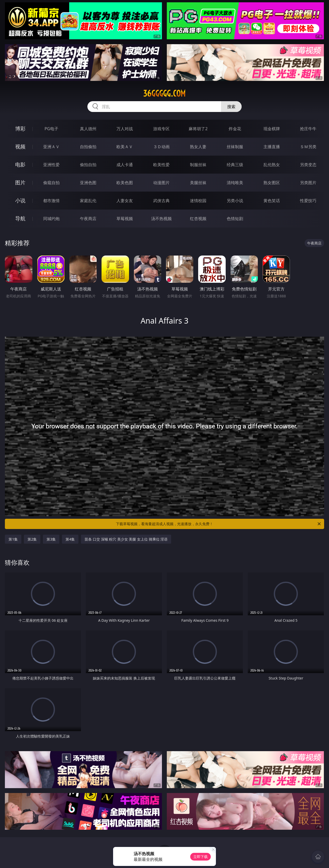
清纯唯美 (235, 183)
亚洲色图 (88, 183)
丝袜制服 (235, 147)
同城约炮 (51, 219)
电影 (20, 164)
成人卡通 (125, 165)
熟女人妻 (198, 147)
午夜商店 (88, 219)
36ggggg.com (164, 93)
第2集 (32, 539)
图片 (20, 182)
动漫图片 (161, 183)
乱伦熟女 (272, 165)
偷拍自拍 (88, 165)
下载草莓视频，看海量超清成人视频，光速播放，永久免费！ (219, 524)
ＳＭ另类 (308, 147)
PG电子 (51, 129)
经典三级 (235, 165)
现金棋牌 (272, 129)
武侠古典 (161, 201)
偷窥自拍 (51, 183)
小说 (20, 200)
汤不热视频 (161, 219)
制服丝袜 (198, 165)
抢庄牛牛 (308, 129)
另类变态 (308, 165)
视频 (20, 147)
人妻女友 (125, 201)
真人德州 (88, 129)
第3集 (51, 539)
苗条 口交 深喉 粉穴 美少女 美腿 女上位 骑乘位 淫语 (126, 539)
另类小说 (235, 201)
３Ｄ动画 (161, 147)
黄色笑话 (272, 201)
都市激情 (51, 201)
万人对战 (125, 129)
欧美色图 (125, 183)
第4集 (70, 539)
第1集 (13, 539)
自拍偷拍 (88, 147)
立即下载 (200, 857)
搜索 (231, 107)
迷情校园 (198, 201)
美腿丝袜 (198, 183)
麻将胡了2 (198, 129)
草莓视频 (125, 219)
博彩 (20, 129)
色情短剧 (235, 219)
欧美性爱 (161, 165)
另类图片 (308, 183)
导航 (20, 218)
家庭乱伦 (88, 201)
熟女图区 (272, 183)
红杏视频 (198, 219)
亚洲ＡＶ (51, 147)
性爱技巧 (308, 201)
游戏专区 (161, 129)
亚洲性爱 (51, 165)
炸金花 (235, 129)
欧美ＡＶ (125, 147)
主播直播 (272, 147)
